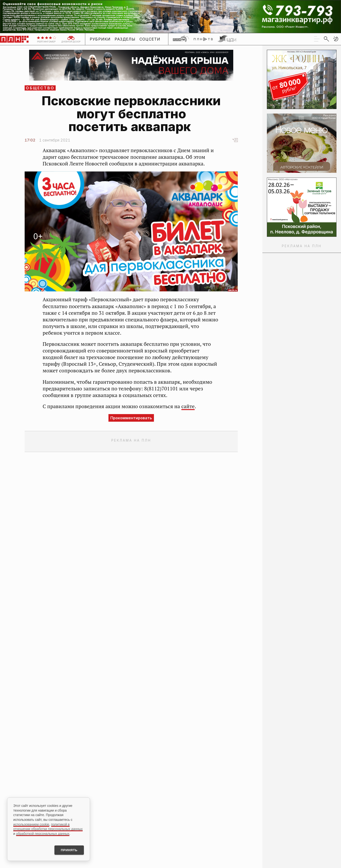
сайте (188, 406)
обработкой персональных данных (43, 833)
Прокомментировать (131, 418)
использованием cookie (31, 824)
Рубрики (100, 39)
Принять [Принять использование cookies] (68, 850)
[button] (336, 39)
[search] (326, 39)
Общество (40, 88)
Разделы (125, 39)
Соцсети (150, 39)
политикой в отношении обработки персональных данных (48, 826)
